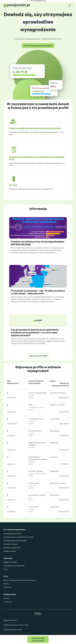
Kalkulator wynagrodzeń (12, 548)
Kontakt (6, 598)
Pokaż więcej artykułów (38, 356)
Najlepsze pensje (10, 551)
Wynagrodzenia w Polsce (13, 533)
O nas (6, 569)
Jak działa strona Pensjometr (14, 566)
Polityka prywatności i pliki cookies (16, 625)
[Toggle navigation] (70, 6)
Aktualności (8, 602)
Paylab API (7, 587)
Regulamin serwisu (10, 562)
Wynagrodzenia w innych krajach (15, 541)
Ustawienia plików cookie (13, 630)
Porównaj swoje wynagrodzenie (38, 639)
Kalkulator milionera (10, 544)
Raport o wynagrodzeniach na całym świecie (20, 580)
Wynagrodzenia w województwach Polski (18, 537)
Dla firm (6, 584)
